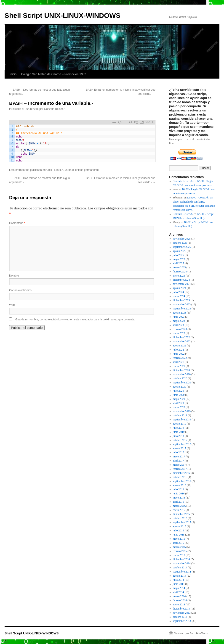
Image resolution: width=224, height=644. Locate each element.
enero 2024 (179, 296)
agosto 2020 (179, 387)
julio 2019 (178, 428)
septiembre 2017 (182, 444)
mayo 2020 (179, 399)
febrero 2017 (180, 469)
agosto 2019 (179, 424)
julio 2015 (178, 531)
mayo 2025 (179, 259)
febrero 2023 (180, 329)
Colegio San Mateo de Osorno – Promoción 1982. (54, 74)
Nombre (14, 276)
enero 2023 (179, 333)
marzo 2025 (179, 267)
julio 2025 (178, 255)
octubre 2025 (180, 243)
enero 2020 (179, 407)
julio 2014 (178, 580)
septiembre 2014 (182, 572)
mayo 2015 (179, 539)
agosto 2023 (179, 313)
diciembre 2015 (181, 514)
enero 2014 (179, 604)
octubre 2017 (180, 440)
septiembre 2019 (182, 420)
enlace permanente (87, 170)
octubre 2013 (180, 617)
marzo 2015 (179, 547)
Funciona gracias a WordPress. (191, 633)
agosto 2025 (179, 251)
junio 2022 (179, 354)
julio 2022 (178, 350)
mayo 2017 (179, 457)
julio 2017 (178, 452)
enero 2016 (179, 510)
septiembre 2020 (182, 383)
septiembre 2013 (182, 621)
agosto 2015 (179, 526)
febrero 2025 (180, 272)
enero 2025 (179, 276)
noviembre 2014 (182, 563)
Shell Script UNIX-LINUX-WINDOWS (63, 15)
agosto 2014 (179, 576)
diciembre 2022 (181, 337)
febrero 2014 (180, 600)
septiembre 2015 (182, 522)
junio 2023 (179, 317)
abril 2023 (178, 325)
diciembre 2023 (181, 300)
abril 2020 (178, 403)
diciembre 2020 (181, 370)
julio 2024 (178, 292)
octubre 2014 (180, 567)
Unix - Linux (54, 170)
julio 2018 (178, 436)
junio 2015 (179, 535)
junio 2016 (179, 494)
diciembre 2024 (181, 280)
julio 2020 (178, 391)
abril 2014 (178, 592)
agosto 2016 (179, 485)
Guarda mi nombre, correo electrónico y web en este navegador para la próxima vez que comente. (75, 319)
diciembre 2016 (181, 473)
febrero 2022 (180, 358)
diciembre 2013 (181, 609)
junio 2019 (179, 432)
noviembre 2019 (182, 411)
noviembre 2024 (182, 284)
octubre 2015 (180, 518)
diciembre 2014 (181, 559)
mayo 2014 (179, 588)
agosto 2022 (179, 346)
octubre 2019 (180, 415)
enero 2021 (179, 366)
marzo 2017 (179, 465)
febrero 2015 (180, 551)
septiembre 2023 (182, 309)
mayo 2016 (179, 498)
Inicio (13, 74)
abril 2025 (178, 263)
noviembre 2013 (182, 613)
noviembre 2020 (182, 374)
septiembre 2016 (182, 481)
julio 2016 (178, 489)
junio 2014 (179, 584)
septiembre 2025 (182, 247)
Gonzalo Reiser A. (55, 109)
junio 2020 (179, 395)
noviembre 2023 (182, 304)
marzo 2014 (179, 596)
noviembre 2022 (182, 341)
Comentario (17, 223)
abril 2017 (178, 461)
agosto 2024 (179, 288)
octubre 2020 (180, 378)
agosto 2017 (179, 448)
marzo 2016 (179, 506)
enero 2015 (179, 555)
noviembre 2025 (182, 239)
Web (12, 305)
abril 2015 (178, 543)
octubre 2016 (180, 477)
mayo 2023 (179, 321)
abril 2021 (178, 362)
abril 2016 (178, 502)
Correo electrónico (20, 290)
